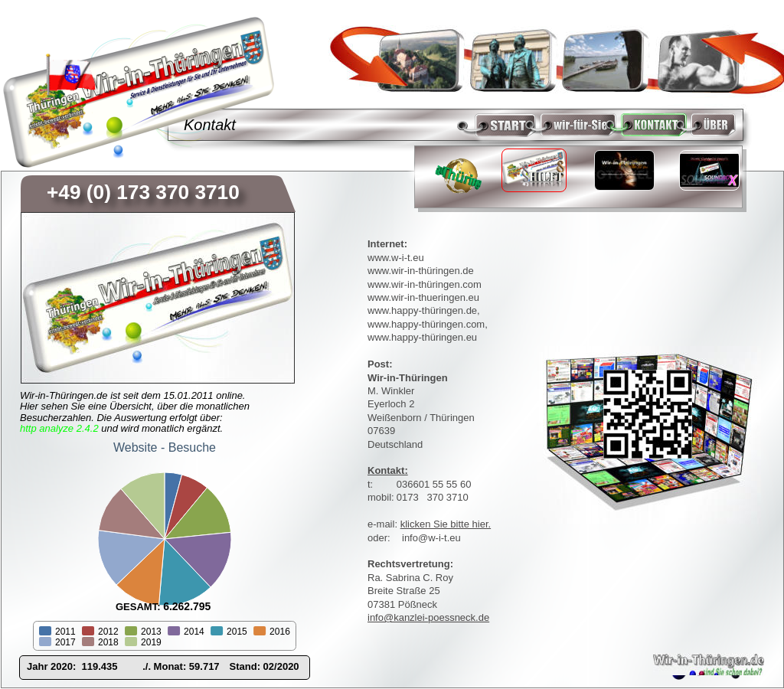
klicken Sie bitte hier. (446, 524)
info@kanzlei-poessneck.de (428, 617)
